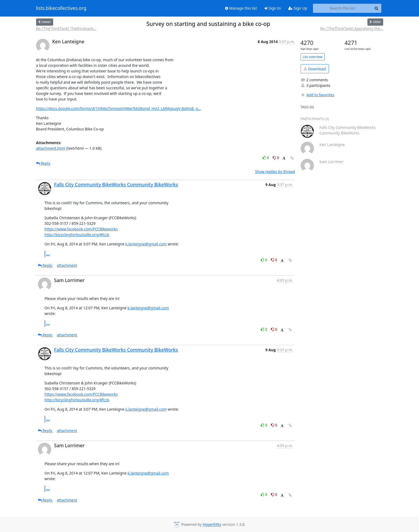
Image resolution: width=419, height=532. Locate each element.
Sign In (273, 8)
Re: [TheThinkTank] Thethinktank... (66, 28)
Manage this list (241, 8)
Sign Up (298, 8)
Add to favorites (317, 95)
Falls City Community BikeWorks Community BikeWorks (116, 184)
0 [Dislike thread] (276, 158)
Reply (43, 163)
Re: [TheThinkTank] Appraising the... (352, 28)
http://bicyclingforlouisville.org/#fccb (77, 235)
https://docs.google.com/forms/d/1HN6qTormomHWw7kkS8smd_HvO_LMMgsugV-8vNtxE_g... (119, 108)
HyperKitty (212, 525)
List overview (313, 57)
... (48, 254)
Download (315, 69)
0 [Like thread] (266, 158)
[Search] (377, 8)
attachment (67, 265)
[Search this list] (342, 8)
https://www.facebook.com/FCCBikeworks (81, 229)
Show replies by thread (275, 171)
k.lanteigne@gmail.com (146, 244)
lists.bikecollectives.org (61, 8)
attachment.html (51, 148)
